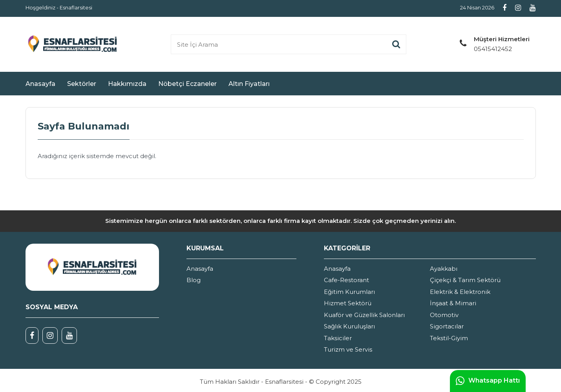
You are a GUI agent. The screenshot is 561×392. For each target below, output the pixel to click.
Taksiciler (338, 338)
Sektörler (82, 84)
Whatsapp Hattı (488, 381)
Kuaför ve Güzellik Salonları (364, 315)
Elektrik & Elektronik (460, 292)
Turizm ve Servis (348, 349)
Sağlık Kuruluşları (349, 326)
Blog (194, 280)
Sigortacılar (447, 326)
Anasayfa (40, 84)
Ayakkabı (444, 269)
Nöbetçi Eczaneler (187, 84)
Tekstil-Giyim (449, 338)
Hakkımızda (127, 84)
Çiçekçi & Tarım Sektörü (465, 280)
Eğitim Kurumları (349, 292)
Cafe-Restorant (346, 280)
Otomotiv (444, 315)
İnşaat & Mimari (453, 303)
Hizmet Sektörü (348, 303)
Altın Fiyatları (249, 84)
